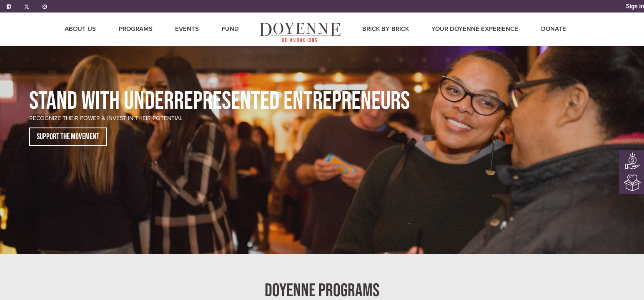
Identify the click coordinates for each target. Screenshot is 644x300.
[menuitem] (301, 32)
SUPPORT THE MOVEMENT (68, 137)
